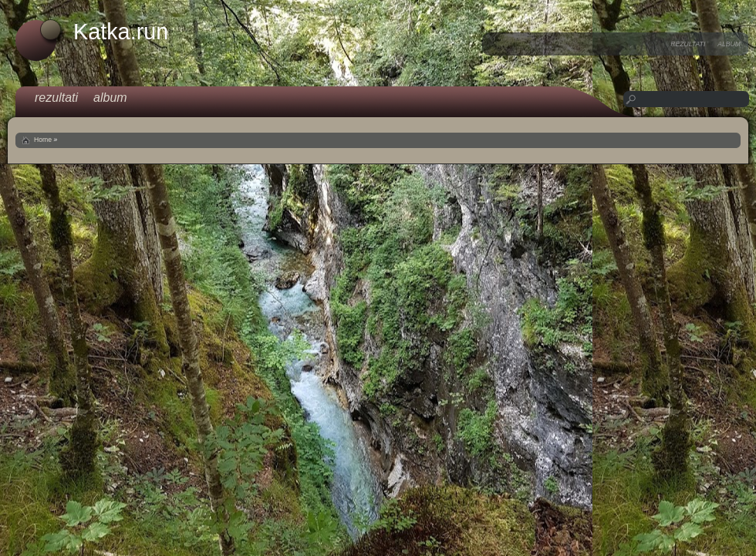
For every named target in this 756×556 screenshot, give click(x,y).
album (729, 44)
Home (43, 140)
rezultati (688, 44)
